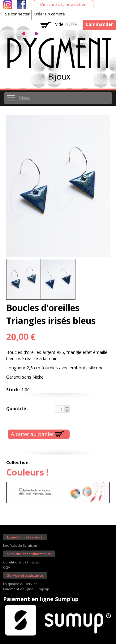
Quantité (17, 408)
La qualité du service (20, 584)
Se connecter (17, 14)
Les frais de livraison (20, 545)
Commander (99, 24)
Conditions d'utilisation (22, 562)
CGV (7, 567)
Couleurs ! (27, 472)
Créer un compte (49, 14)
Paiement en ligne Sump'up (26, 589)
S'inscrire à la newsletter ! (64, 4)
